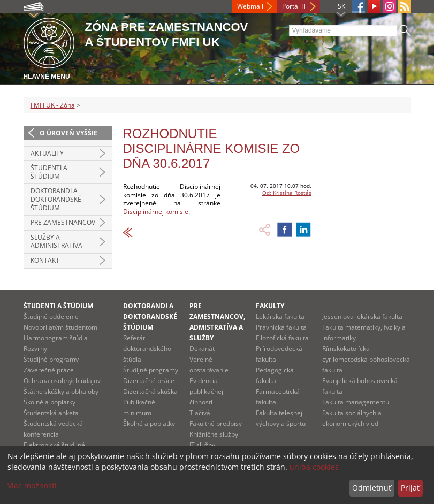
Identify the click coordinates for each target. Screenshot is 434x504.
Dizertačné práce (149, 381)
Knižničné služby (214, 434)
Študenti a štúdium (49, 172)
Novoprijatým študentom (60, 327)
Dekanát (202, 349)
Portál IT (294, 6)
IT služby (202, 445)
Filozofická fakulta (282, 338)
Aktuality (47, 153)
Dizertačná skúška (150, 391)
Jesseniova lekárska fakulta (362, 316)
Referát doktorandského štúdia (147, 349)
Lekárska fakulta (280, 316)
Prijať (410, 488)
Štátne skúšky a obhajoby (61, 391)
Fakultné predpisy (216, 423)
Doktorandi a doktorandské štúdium (56, 199)
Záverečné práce (49, 370)
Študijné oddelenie (51, 316)
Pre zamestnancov (63, 222)
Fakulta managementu (356, 402)
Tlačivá (200, 413)
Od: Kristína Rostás (287, 193)
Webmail (250, 6)
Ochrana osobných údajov (62, 381)
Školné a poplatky (50, 402)
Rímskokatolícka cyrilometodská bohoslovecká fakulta (366, 359)
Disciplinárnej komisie (156, 212)
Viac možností (32, 486)
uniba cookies (314, 467)
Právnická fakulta (281, 327)
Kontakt (45, 260)
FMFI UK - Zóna (53, 105)
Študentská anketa (51, 413)
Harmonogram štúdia (56, 338)
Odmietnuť (372, 488)
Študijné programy (51, 359)
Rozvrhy (35, 349)
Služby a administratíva (56, 242)
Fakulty (270, 306)
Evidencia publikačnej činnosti (206, 391)
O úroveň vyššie (68, 133)
